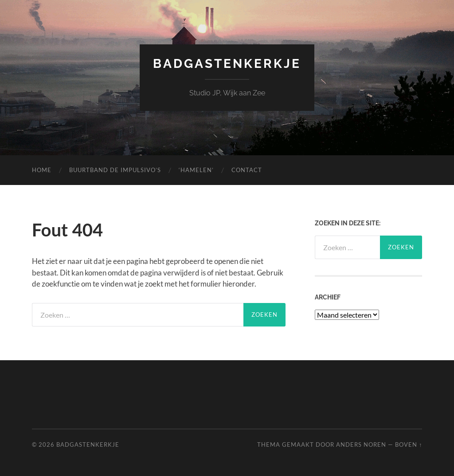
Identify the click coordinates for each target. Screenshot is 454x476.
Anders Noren (361, 445)
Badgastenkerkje (227, 64)
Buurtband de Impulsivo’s (115, 170)
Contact (247, 170)
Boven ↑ (409, 445)
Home (42, 170)
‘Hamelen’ (196, 170)
